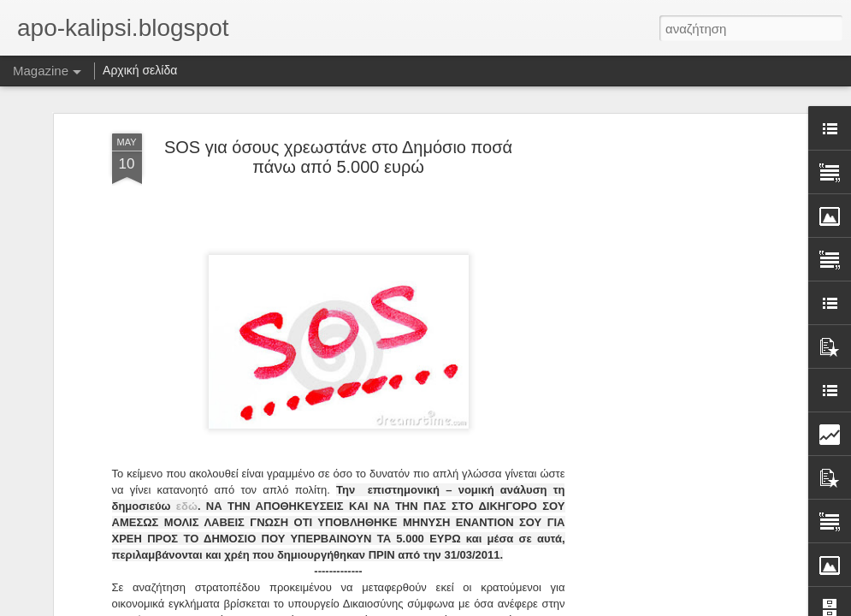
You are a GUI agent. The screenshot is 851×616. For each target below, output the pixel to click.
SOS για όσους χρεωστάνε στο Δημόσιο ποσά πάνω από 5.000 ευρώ (338, 156)
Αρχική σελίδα (140, 70)
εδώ (187, 505)
